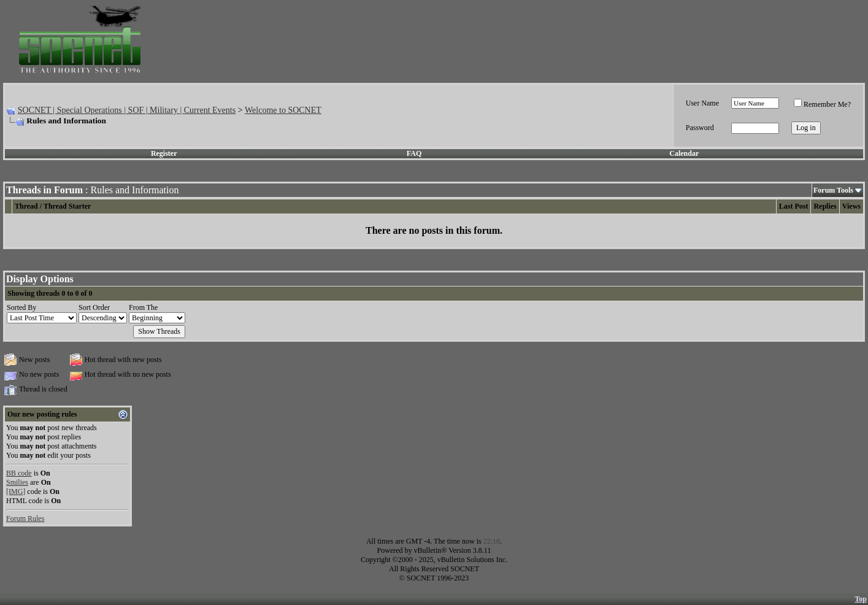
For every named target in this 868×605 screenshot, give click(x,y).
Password (700, 128)
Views (851, 206)
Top (861, 599)
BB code (19, 473)
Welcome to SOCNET (283, 110)
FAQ (414, 153)
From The (143, 307)
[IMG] (16, 491)
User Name (702, 103)
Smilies (17, 482)
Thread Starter (67, 206)
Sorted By (21, 307)
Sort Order (94, 307)
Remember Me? (822, 104)
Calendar (684, 153)
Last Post (794, 206)
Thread (26, 206)
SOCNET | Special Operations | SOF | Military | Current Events (127, 110)
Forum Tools (833, 190)
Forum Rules (25, 518)
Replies (825, 206)
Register (164, 153)
